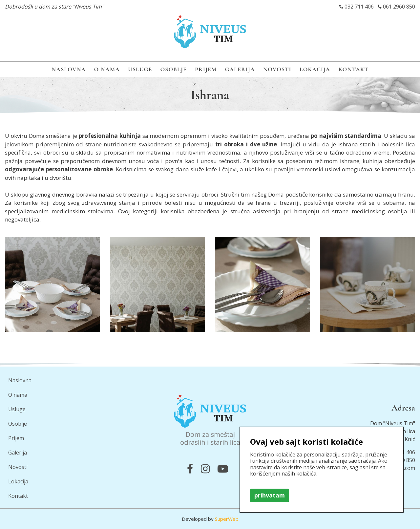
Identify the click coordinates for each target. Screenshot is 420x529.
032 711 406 (359, 7)
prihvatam (270, 495)
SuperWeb (227, 519)
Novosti (277, 69)
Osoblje (174, 69)
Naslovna (69, 69)
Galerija (240, 69)
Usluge (140, 69)
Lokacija (315, 69)
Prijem (206, 69)
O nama (107, 69)
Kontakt (353, 69)
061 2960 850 (399, 7)
